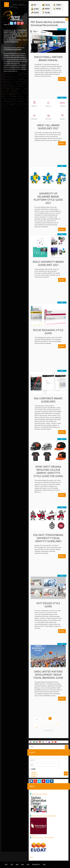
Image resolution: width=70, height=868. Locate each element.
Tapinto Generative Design (39, 794)
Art (30, 814)
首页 (6, 864)
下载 (12, 864)
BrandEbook (36, 864)
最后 (37, 728)
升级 (44, 864)
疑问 (28, 864)
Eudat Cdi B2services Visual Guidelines (43, 838)
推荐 (17, 864)
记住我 (32, 769)
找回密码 (34, 776)
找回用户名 (35, 774)
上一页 (44, 718)
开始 (37, 719)
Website (31, 857)
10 (51, 724)
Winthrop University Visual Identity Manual (44, 816)
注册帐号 (34, 772)
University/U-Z (33, 836)
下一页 (57, 724)
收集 (23, 864)
